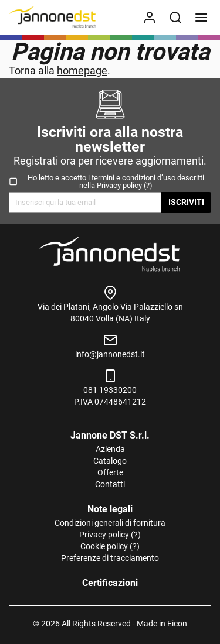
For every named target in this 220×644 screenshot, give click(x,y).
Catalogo (110, 461)
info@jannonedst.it (110, 354)
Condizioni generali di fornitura (110, 523)
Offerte (110, 472)
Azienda (110, 449)
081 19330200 (110, 390)
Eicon (177, 624)
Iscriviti (186, 202)
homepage (82, 71)
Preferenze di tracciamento (110, 558)
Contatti (110, 484)
